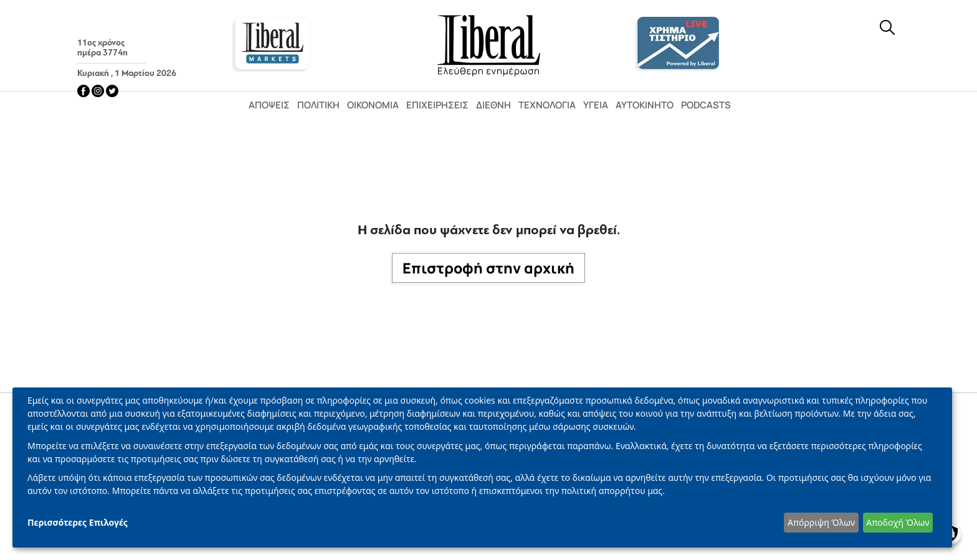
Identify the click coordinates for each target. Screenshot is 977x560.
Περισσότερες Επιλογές (78, 522)
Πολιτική (318, 105)
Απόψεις (269, 105)
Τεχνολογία (547, 105)
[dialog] (482, 467)
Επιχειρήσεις (437, 105)
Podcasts (706, 105)
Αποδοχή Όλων (898, 522)
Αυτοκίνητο (645, 105)
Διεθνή (493, 105)
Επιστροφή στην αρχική (488, 268)
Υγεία (596, 105)
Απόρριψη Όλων (821, 522)
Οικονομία (373, 105)
